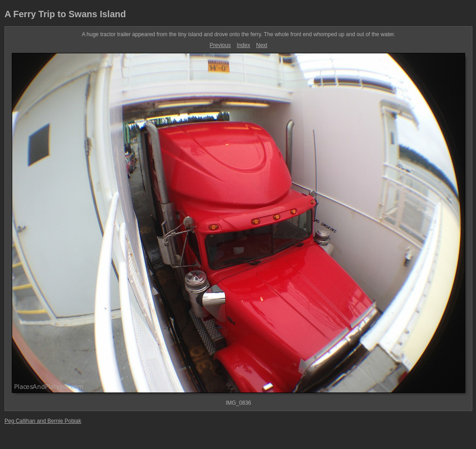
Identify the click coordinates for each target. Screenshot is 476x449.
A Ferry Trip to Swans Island (65, 14)
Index (243, 45)
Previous (220, 45)
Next (262, 45)
